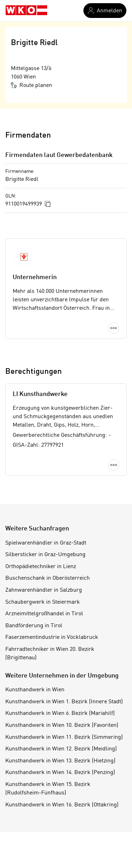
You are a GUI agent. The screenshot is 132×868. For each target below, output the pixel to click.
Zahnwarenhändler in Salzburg (44, 590)
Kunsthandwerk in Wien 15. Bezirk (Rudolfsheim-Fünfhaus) (48, 789)
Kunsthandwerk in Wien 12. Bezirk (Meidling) (61, 749)
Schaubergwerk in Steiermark (43, 602)
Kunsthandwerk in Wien (35, 690)
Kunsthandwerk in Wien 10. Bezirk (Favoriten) (62, 725)
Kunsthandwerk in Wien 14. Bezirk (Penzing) (60, 773)
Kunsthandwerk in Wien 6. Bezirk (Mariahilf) (60, 713)
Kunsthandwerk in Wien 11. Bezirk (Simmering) (64, 737)
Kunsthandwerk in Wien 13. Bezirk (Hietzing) (60, 761)
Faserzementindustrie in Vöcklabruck (52, 637)
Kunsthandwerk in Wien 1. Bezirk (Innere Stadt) (64, 702)
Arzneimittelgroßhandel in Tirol (44, 614)
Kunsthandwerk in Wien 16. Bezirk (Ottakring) (62, 805)
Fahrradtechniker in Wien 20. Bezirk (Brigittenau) (50, 654)
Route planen (32, 85)
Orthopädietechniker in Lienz (41, 567)
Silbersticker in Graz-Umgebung (45, 555)
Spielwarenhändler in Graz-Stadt (46, 543)
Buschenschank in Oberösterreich (48, 578)
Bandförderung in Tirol (34, 626)
